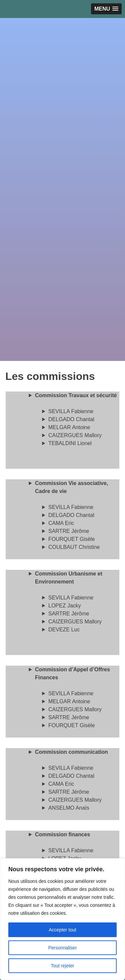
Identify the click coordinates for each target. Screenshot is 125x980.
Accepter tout (62, 930)
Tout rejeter (62, 966)
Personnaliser (63, 948)
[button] (106, 9)
